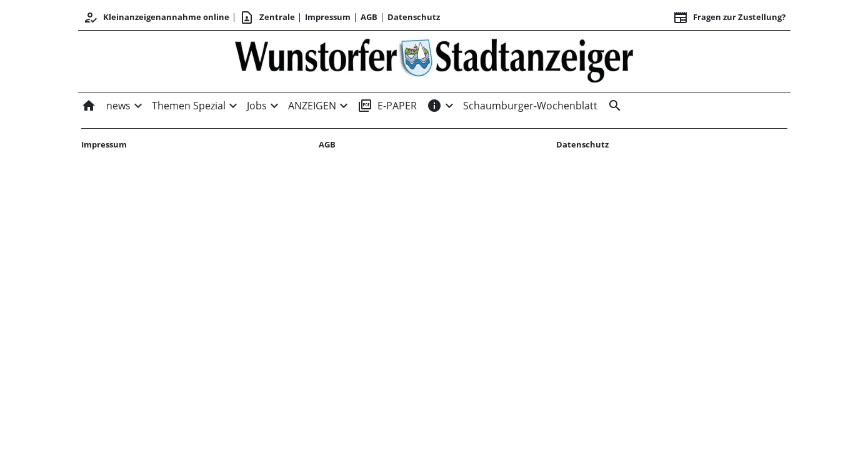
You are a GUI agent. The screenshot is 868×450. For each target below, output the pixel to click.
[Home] (91, 106)
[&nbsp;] (612, 106)
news (118, 106)
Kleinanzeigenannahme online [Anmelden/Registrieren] (156, 17)
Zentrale (267, 17)
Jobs (257, 106)
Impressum (328, 17)
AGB (369, 17)
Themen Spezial (189, 106)
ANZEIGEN (312, 106)
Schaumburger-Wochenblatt (530, 106)
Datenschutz (414, 17)
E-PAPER (387, 106)
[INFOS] (434, 106)
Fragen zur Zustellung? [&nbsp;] (729, 17)
